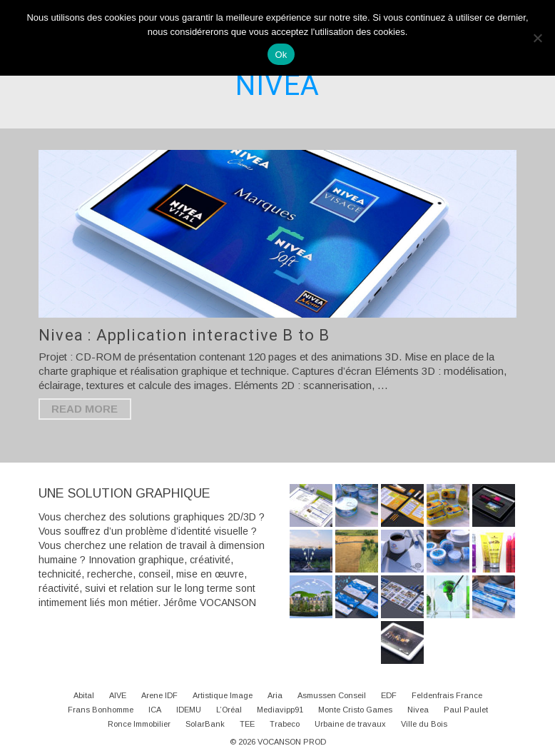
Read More (85, 409)
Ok (281, 55)
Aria (275, 695)
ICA (155, 710)
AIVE (118, 695)
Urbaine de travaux (350, 724)
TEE (247, 724)
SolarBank (205, 724)
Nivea (418, 710)
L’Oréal (229, 710)
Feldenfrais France (447, 695)
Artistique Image (223, 695)
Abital (84, 695)
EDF (389, 695)
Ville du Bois (424, 724)
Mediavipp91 (280, 710)
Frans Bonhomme (101, 710)
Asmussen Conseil (332, 695)
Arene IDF (159, 695)
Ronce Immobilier (139, 724)
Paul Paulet (466, 710)
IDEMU (189, 710)
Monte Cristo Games (355, 710)
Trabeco (285, 724)
